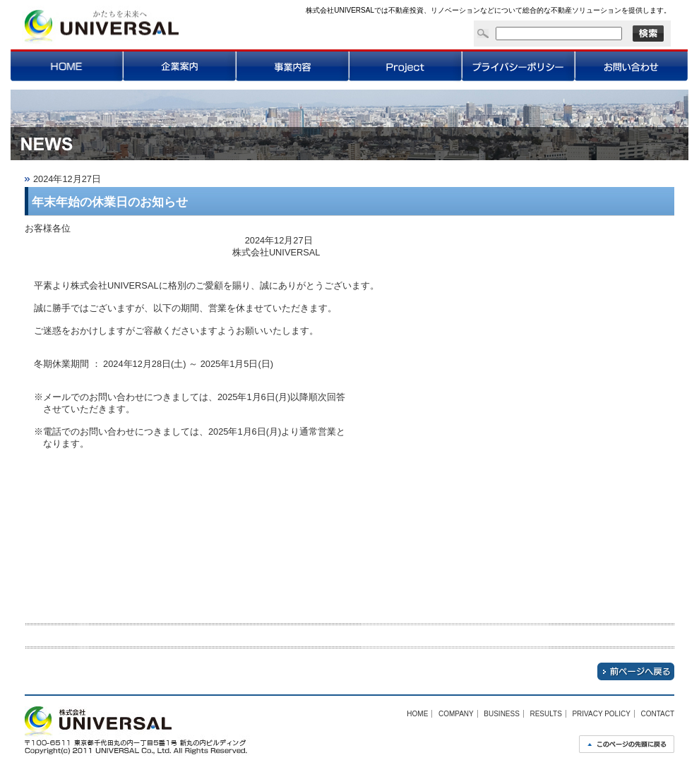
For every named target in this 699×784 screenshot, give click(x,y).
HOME (417, 714)
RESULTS (545, 714)
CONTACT (657, 714)
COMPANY (456, 714)
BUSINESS (502, 714)
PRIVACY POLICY (601, 714)
